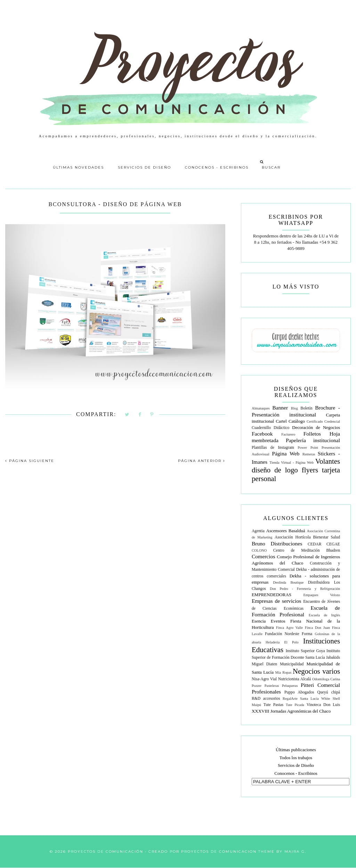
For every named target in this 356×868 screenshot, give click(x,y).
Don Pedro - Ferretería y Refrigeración (305, 589)
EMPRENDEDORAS (272, 595)
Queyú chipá (329, 692)
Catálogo (297, 421)
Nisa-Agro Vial (264, 679)
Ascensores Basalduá (286, 531)
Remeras (309, 454)
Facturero (288, 434)
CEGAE (333, 544)
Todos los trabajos (296, 758)
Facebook (262, 434)
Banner (280, 408)
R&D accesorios (266, 699)
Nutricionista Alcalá (295, 679)
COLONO (259, 550)
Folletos (312, 434)
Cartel (281, 421)
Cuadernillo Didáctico (271, 428)
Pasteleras (272, 686)
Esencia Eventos (269, 621)
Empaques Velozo (322, 595)
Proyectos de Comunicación (106, 851)
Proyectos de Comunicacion (219, 851)
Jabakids (333, 658)
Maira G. (295, 851)
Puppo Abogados (299, 692)
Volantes (328, 461)
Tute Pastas (273, 705)
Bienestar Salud (326, 537)
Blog (294, 408)
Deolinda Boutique (288, 582)
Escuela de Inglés (324, 615)
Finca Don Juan (317, 628)
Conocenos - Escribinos (217, 167)
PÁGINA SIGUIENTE (30, 461)
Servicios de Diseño (144, 167)
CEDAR (315, 544)
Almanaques (261, 408)
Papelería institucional (313, 440)
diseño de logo (275, 470)
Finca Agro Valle (289, 628)
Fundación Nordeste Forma (289, 634)
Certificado (315, 421)
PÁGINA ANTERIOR (202, 461)
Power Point (308, 448)
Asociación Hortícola (293, 537)
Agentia (258, 531)
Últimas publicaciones (296, 750)
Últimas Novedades (78, 167)
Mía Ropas (284, 672)
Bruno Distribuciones (277, 543)
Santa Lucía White (315, 699)
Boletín (306, 408)
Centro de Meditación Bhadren (307, 550)
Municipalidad (292, 664)
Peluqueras (290, 686)
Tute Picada (295, 705)
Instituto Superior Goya (305, 651)
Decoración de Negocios (316, 427)
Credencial (332, 421)
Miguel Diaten (264, 664)
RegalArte (290, 699)
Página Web (286, 453)
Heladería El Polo (282, 642)
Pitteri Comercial (320, 685)
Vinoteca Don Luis (323, 705)
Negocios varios (316, 671)
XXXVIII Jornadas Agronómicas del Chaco (291, 711)
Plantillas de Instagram (273, 448)
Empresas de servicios (276, 601)
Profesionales (266, 692)
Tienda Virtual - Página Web (292, 463)
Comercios (264, 556)
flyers (310, 470)
